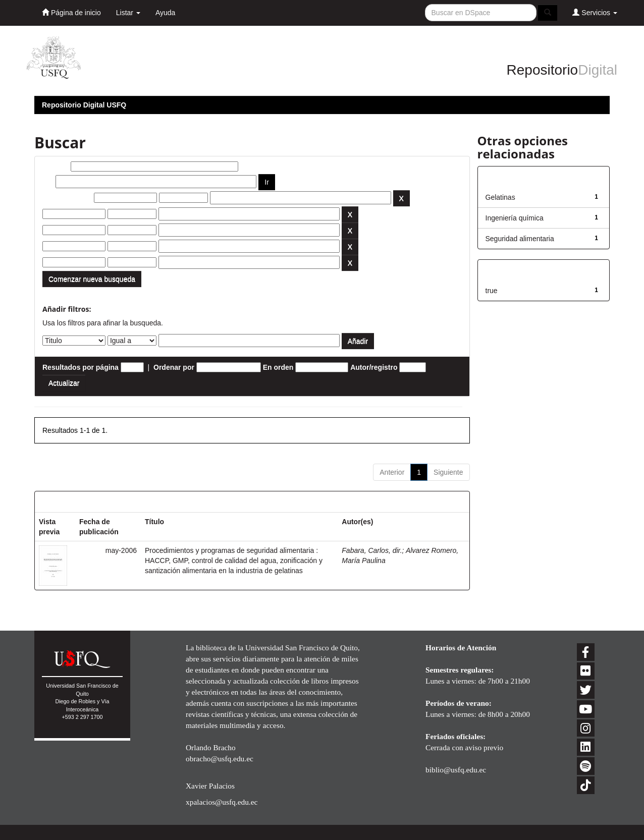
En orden (278, 367)
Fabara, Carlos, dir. (372, 550)
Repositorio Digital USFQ (84, 105)
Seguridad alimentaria (520, 239)
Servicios (595, 12)
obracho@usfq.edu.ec (220, 759)
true (492, 291)
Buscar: (56, 166)
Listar (128, 13)
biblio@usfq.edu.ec (456, 770)
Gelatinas (500, 197)
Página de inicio (71, 12)
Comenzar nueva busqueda (92, 279)
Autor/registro (374, 367)
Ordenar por (174, 367)
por (48, 182)
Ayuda (165, 13)
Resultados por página (80, 367)
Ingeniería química (515, 218)
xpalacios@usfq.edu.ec (222, 802)
